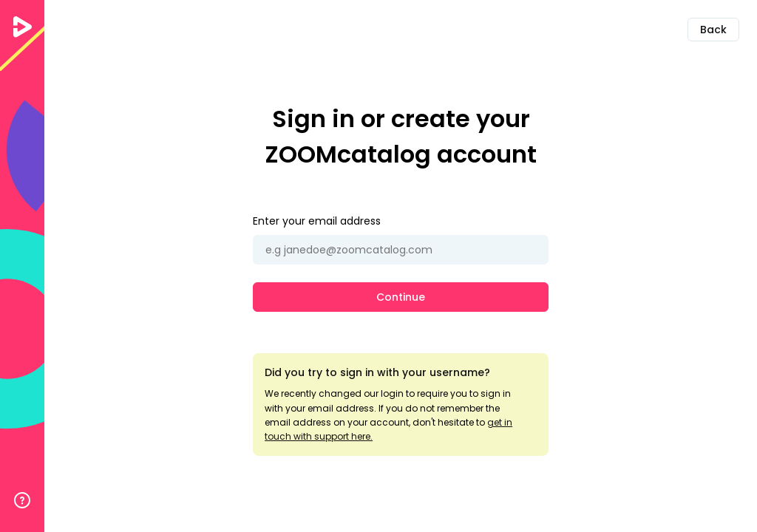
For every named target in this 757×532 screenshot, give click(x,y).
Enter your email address (317, 221)
